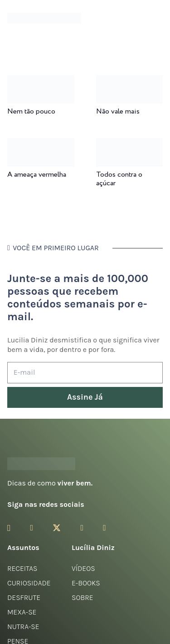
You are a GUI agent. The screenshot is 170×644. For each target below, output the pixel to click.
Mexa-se (22, 612)
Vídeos (83, 568)
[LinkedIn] (104, 528)
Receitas (22, 568)
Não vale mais (118, 111)
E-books (86, 583)
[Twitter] (57, 528)
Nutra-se (23, 627)
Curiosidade (29, 583)
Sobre (83, 597)
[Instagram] (9, 528)
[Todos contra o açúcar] (130, 144)
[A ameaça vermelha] (41, 144)
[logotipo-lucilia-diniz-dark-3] (44, 18)
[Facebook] (32, 528)
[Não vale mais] (130, 81)
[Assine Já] (85, 398)
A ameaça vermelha (37, 175)
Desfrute (24, 597)
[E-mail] (85, 373)
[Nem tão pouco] (41, 81)
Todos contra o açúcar (119, 179)
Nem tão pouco (31, 111)
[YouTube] (82, 528)
